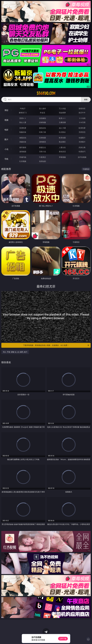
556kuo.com (46, 93)
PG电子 (23, 108)
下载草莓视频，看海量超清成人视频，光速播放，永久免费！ (56, 345)
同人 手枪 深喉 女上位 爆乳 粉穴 (15, 352)
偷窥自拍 (23, 138)
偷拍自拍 (42, 128)
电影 (6, 130)
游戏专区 (82, 108)
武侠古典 (82, 147)
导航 (6, 159)
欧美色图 (62, 138)
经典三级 (42, 132)
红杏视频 (23, 161)
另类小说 (42, 152)
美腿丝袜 (23, 142)
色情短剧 (42, 161)
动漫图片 (82, 138)
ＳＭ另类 (82, 122)
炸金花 (42, 113)
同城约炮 (23, 157)
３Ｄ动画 (82, 118)
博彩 (6, 110)
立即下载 (63, 639)
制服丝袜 (23, 132)
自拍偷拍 (42, 118)
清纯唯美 (42, 142)
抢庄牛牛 (82, 113)
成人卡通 (62, 128)
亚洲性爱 (23, 128)
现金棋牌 (62, 113)
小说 (6, 149)
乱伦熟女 (62, 132)
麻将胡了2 (23, 113)
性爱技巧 (82, 152)
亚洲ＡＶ (23, 118)
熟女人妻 (23, 122)
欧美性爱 (82, 128)
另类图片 (82, 142)
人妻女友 (62, 147)
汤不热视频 (82, 157)
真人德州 (42, 108)
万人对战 (62, 108)
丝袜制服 (42, 122)
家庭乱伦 (42, 147)
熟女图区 (62, 142)
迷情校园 (23, 152)
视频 (6, 120)
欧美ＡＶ (62, 118)
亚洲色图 (42, 138)
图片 (6, 139)
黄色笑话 (62, 152)
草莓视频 (62, 157)
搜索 (86, 99)
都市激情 (23, 147)
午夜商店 (42, 157)
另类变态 (82, 132)
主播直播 (62, 122)
